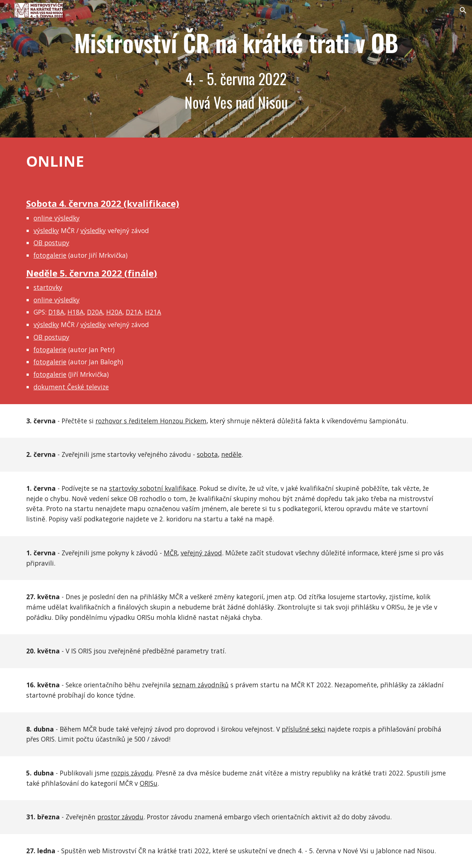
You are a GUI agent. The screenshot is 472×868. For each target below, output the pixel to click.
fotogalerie (50, 255)
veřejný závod (201, 553)
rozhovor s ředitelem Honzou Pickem (151, 421)
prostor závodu (120, 817)
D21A (134, 312)
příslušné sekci (304, 729)
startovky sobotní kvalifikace (153, 488)
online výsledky (57, 218)
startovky (48, 287)
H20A (114, 312)
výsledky (46, 230)
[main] (236, 69)
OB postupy (51, 243)
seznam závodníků (201, 685)
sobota (207, 454)
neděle (231, 454)
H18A (76, 312)
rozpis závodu (132, 773)
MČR (171, 553)
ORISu (149, 783)
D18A (56, 312)
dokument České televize (71, 387)
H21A (153, 312)
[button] (463, 10)
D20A (95, 312)
